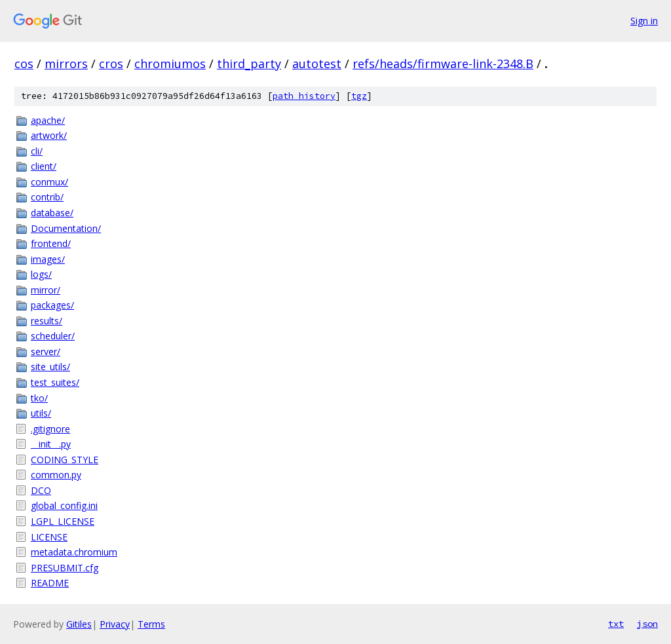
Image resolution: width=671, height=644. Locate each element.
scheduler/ (53, 336)
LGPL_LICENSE (63, 521)
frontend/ (51, 243)
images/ (48, 259)
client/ (44, 166)
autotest (317, 64)
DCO (41, 490)
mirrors (66, 64)
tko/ (39, 398)
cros (111, 64)
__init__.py (51, 444)
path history (304, 96)
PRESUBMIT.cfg (65, 568)
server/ (46, 351)
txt (616, 624)
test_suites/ (55, 382)
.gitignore (50, 429)
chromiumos (170, 64)
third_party (249, 64)
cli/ (37, 151)
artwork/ (49, 135)
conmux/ (49, 182)
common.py (56, 475)
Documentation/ (66, 228)
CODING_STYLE (65, 460)
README (50, 583)
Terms (151, 624)
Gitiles (79, 624)
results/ (47, 321)
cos (24, 64)
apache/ (48, 120)
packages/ (52, 305)
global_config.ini (64, 505)
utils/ (41, 413)
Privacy (115, 624)
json (647, 624)
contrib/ (47, 197)
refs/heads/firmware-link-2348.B (443, 64)
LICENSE (49, 537)
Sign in (644, 21)
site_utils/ (50, 367)
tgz (359, 96)
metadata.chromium (74, 552)
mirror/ (46, 290)
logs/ (41, 274)
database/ (52, 213)
